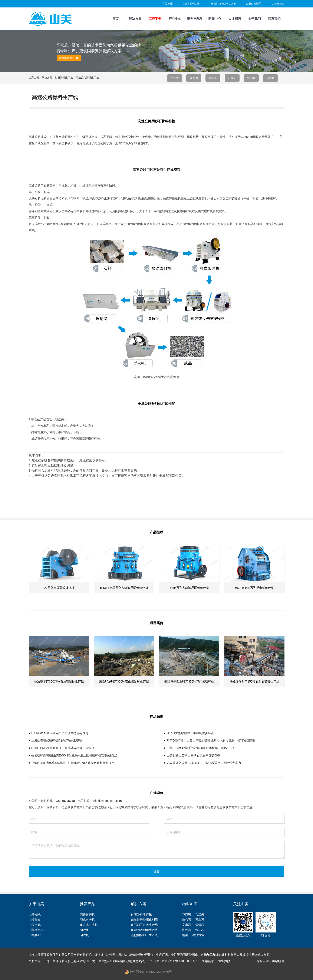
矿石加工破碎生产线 (144, 925)
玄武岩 (175, 78)
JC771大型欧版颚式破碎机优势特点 (190, 733)
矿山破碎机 (96, 955)
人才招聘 (235, 19)
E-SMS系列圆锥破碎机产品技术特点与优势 (60, 733)
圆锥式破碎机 (199, 198)
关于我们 (254, 19)
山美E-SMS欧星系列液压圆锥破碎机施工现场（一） (201, 748)
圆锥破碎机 (185, 211)
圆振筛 (120, 211)
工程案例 (155, 19)
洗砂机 (279, 224)
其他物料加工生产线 (144, 935)
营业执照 (224, 961)
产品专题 (168, 4)
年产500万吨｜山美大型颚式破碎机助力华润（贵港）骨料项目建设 (211, 740)
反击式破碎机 (231, 198)
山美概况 (35, 915)
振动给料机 (60, 198)
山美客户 (35, 935)
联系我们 (274, 19)
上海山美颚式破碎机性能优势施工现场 (57, 740)
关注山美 (241, 904)
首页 (115, 19)
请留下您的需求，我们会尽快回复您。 (157, 850)
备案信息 (208, 961)
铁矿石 (200, 930)
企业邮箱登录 (254, 4)
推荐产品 (88, 904)
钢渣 (185, 935)
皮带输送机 (173, 198)
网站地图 (278, 961)
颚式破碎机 (87, 920)
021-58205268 (191, 4)
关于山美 (36, 904)
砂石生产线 (39, 419)
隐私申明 (263, 961)
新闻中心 (215, 19)
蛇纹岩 (187, 930)
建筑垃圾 (198, 935)
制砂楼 (84, 930)
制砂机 (84, 935)
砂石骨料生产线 (162, 170)
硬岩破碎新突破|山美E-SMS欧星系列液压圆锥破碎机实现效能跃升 (75, 755)
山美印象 (35, 920)
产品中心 (175, 19)
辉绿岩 (271, 78)
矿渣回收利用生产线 (144, 930)
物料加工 (190, 904)
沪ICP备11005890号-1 (183, 961)
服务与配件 (195, 19)
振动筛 (146, 198)
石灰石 (232, 78)
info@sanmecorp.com (223, 4)
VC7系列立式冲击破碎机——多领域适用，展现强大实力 (204, 763)
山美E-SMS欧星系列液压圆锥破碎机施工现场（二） (66, 748)
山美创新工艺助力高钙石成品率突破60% (194, 755)
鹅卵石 (213, 78)
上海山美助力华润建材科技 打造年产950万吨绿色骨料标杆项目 (73, 763)
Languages (278, 4)
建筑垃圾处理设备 (142, 955)
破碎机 (102, 198)
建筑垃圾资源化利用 (144, 920)
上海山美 (34, 78)
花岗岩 (194, 78)
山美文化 (35, 925)
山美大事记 (36, 930)
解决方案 (135, 19)
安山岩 (251, 78)
